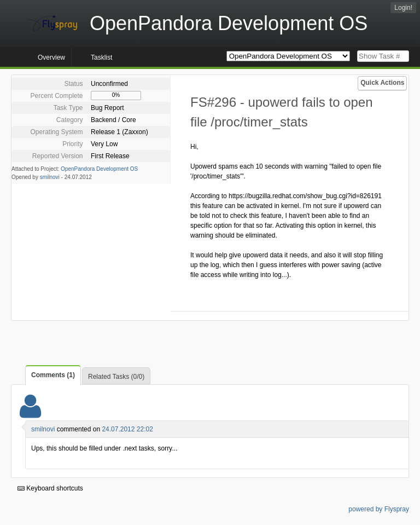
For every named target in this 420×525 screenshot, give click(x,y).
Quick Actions (382, 83)
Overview (51, 57)
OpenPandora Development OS (99, 169)
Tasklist (101, 57)
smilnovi (50, 177)
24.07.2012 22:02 (127, 429)
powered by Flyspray (379, 509)
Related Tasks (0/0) (116, 377)
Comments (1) (53, 375)
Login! (403, 8)
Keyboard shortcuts (50, 488)
